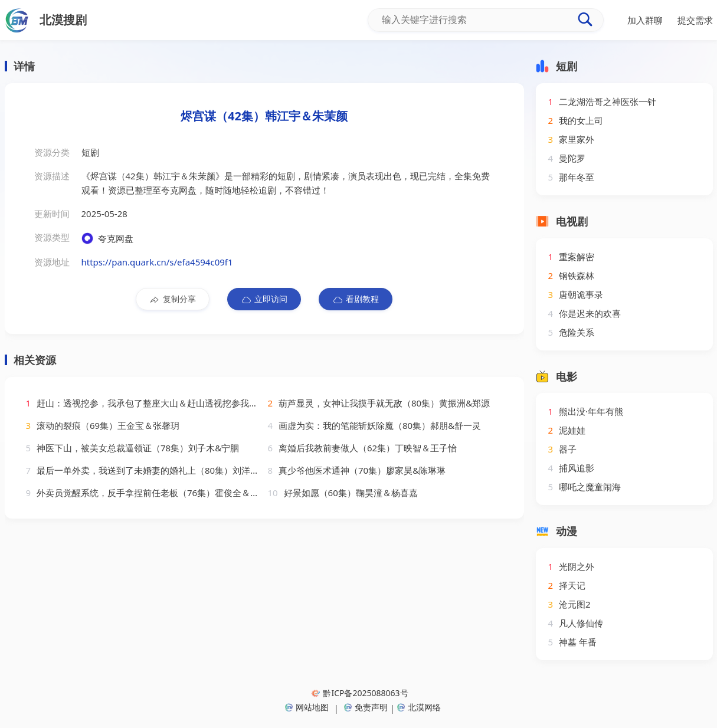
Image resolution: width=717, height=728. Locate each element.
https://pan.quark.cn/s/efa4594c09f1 (157, 262)
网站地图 (307, 707)
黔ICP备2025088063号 (360, 693)
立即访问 (264, 299)
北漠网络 (419, 707)
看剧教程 (356, 299)
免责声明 (366, 707)
